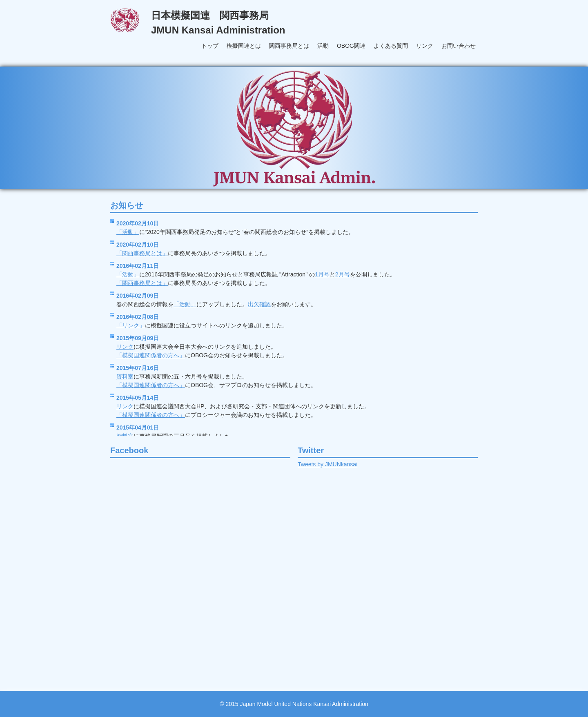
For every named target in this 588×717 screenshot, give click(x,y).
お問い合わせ (459, 46)
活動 (323, 46)
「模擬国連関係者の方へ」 (151, 355)
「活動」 (128, 232)
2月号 (343, 274)
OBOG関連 (351, 46)
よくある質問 (391, 46)
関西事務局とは (289, 46)
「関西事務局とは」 (142, 253)
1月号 (322, 274)
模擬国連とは (244, 46)
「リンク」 (131, 325)
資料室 (125, 376)
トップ (210, 46)
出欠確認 (259, 304)
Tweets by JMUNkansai (327, 464)
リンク (425, 46)
